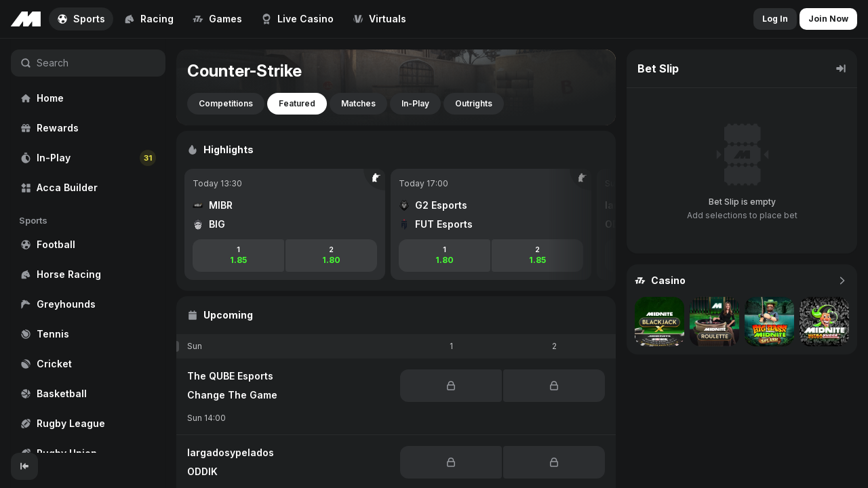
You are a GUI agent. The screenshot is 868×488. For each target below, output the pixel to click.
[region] (88, 246)
